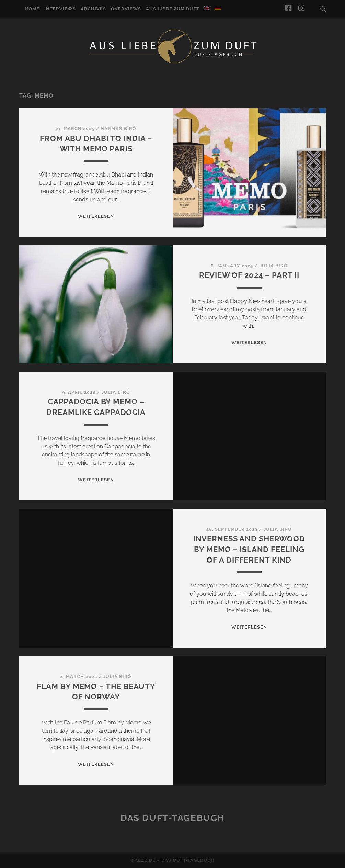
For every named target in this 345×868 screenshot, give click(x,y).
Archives (93, 9)
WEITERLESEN (96, 216)
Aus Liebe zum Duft (172, 9)
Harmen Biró (118, 129)
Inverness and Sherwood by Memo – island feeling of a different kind (249, 549)
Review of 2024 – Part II (249, 275)
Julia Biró (274, 266)
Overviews (126, 9)
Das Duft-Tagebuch (172, 818)
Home (32, 9)
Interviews (60, 9)
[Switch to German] (218, 8)
